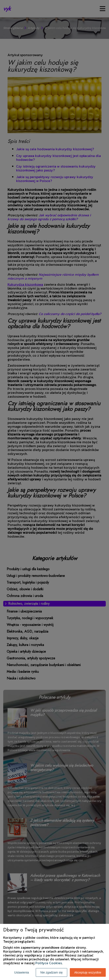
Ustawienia (22, 972)
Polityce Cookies (49, 963)
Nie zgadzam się (51, 972)
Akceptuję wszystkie (88, 972)
